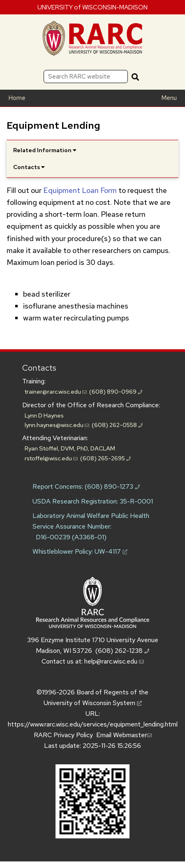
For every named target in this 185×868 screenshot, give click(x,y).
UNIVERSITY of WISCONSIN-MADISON (92, 7)
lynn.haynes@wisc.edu (57, 425)
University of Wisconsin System (93, 703)
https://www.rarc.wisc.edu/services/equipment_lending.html (93, 724)
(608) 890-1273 (112, 486)
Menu (169, 98)
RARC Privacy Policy (63, 735)
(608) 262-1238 (122, 651)
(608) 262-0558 (117, 425)
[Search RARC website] (86, 77)
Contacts (39, 368)
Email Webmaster (124, 735)
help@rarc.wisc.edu (114, 661)
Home (17, 98)
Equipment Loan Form (80, 190)
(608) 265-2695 (105, 458)
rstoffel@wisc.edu (51, 458)
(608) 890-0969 (116, 391)
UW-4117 (111, 551)
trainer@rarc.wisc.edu (56, 391)
